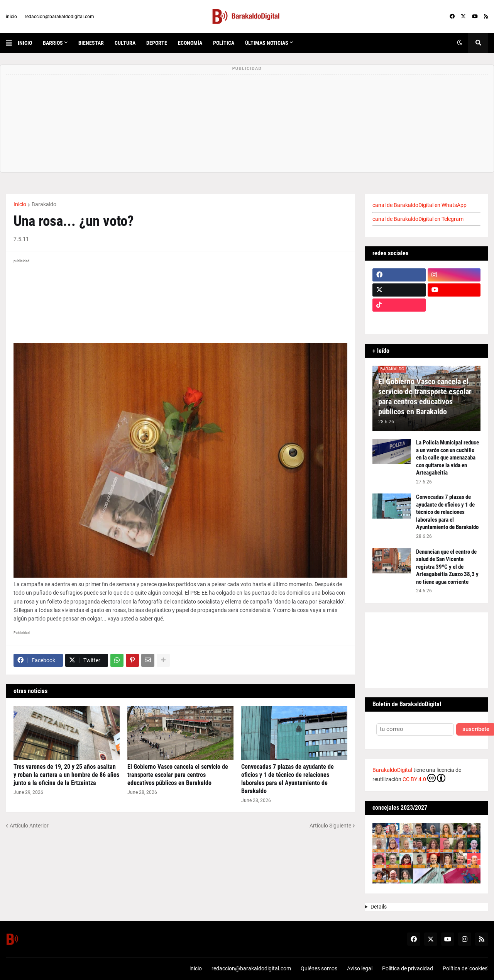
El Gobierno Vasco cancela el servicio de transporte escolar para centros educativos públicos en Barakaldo (178, 775)
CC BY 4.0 (424, 778)
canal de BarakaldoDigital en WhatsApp (420, 205)
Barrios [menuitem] (53, 43)
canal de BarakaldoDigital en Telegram (418, 219)
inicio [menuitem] (25, 43)
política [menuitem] (224, 43)
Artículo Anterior (29, 826)
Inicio (20, 204)
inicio (11, 17)
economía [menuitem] (190, 43)
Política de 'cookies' (465, 968)
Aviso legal (360, 968)
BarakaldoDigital (392, 770)
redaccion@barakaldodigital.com (59, 17)
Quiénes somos (319, 968)
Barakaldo (44, 204)
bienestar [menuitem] (91, 43)
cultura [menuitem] (125, 43)
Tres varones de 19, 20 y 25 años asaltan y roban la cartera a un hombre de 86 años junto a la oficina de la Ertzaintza (66, 775)
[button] (12, 43)
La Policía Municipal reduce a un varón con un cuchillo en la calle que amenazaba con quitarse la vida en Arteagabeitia (447, 458)
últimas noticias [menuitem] (267, 43)
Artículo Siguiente (330, 826)
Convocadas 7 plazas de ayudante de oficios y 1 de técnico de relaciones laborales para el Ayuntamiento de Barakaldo (288, 779)
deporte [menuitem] (157, 43)
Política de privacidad (408, 968)
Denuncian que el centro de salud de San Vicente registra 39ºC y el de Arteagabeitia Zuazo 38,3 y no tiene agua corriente (447, 567)
